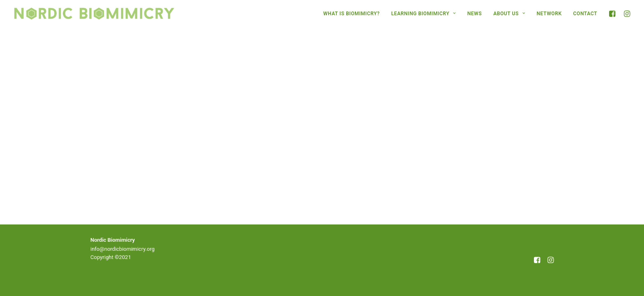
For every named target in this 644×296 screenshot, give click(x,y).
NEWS (475, 14)
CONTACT (585, 14)
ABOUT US (509, 14)
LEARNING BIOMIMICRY (423, 14)
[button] (613, 14)
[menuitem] (351, 14)
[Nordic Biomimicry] (94, 14)
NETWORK (549, 14)
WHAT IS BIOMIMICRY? (351, 14)
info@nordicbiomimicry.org (122, 249)
